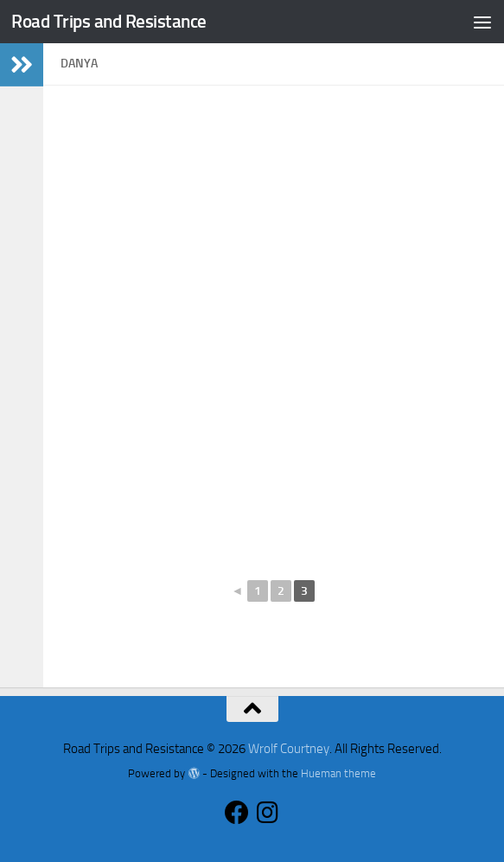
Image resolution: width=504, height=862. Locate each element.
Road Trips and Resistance (109, 21)
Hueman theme (338, 773)
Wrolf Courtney (289, 749)
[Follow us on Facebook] (237, 813)
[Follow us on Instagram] (268, 813)
